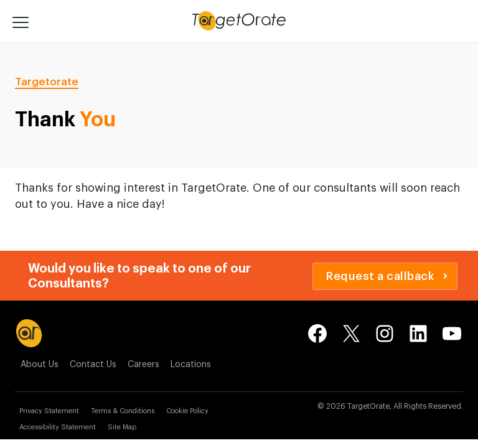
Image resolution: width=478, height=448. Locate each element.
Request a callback (387, 276)
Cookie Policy (187, 411)
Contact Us (93, 365)
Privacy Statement (49, 411)
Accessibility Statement (58, 427)
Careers (143, 365)
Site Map (122, 427)
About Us (40, 365)
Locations (191, 365)
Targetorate (47, 82)
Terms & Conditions (123, 411)
